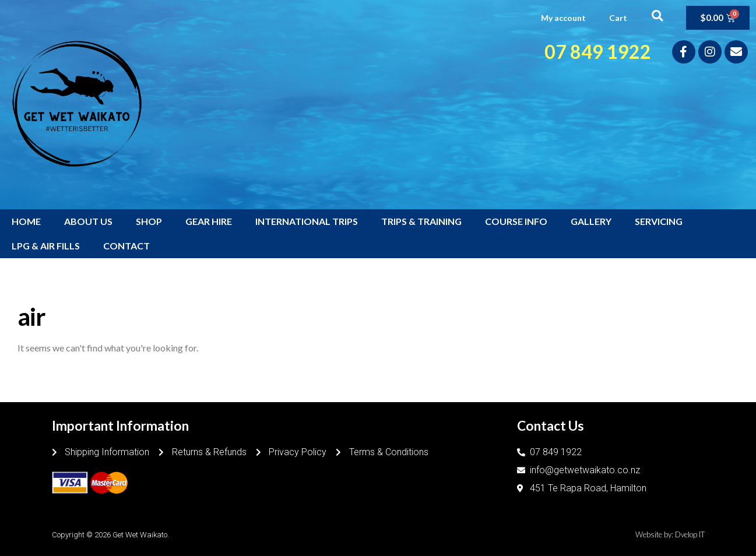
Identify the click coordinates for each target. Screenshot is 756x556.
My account (563, 18)
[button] (657, 15)
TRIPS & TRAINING (421, 221)
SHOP (149, 221)
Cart (618, 18)
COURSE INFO (516, 221)
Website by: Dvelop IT (670, 534)
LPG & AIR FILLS (46, 246)
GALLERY (591, 221)
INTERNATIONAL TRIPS (307, 221)
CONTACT (126, 246)
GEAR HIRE (209, 221)
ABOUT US (88, 221)
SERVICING (659, 221)
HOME (26, 221)
